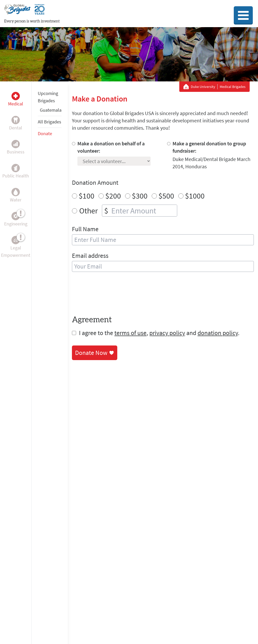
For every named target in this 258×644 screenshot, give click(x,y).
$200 (113, 196)
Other (88, 211)
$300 (140, 196)
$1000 (195, 196)
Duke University (203, 87)
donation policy (218, 333)
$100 (87, 196)
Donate (45, 133)
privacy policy (167, 333)
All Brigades (50, 122)
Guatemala (51, 110)
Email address (90, 256)
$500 (166, 196)
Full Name (85, 229)
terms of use (130, 333)
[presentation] (112, 295)
